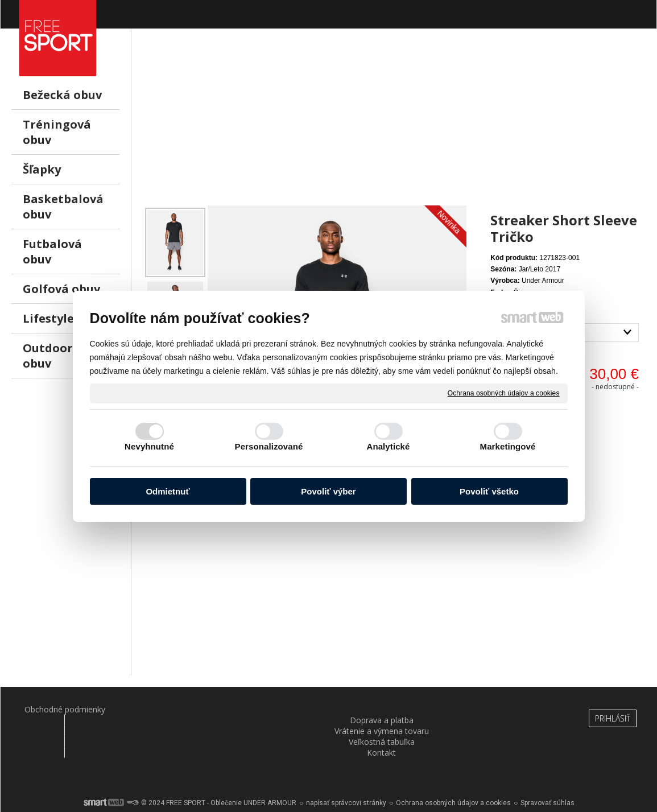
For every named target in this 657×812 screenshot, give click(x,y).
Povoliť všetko (489, 491)
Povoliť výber (328, 491)
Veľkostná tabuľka (383, 709)
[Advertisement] (394, 126)
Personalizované (269, 446)
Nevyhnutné (149, 446)
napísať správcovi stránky (346, 772)
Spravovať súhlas (547, 772)
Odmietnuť (168, 491)
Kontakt (491, 709)
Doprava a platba (166, 709)
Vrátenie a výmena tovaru (275, 715)
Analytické (388, 446)
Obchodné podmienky (57, 709)
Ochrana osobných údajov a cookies (504, 393)
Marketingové (508, 446)
